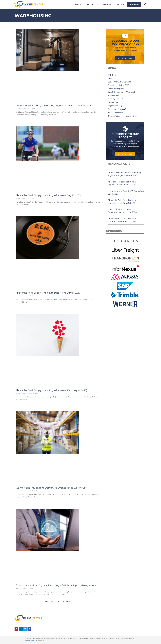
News (110, 102)
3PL (110, 75)
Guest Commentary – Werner (120, 92)
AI (109, 78)
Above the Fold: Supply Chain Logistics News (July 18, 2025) (48, 195)
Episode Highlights (116, 85)
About (120, 4)
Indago (111, 95)
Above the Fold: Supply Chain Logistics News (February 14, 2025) (51, 390)
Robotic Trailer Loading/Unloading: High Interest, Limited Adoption (53, 105)
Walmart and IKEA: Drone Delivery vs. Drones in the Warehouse (51, 488)
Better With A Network (118, 82)
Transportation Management (120, 116)
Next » (69, 602)
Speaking (107, 4)
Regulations (113, 106)
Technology (113, 112)
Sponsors (92, 4)
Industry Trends (115, 99)
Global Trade (113, 89)
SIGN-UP (135, 4)
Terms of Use (29, 641)
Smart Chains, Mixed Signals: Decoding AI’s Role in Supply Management (56, 585)
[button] (145, 4)
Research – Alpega (116, 109)
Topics (78, 4)
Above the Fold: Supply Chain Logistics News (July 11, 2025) (48, 293)
